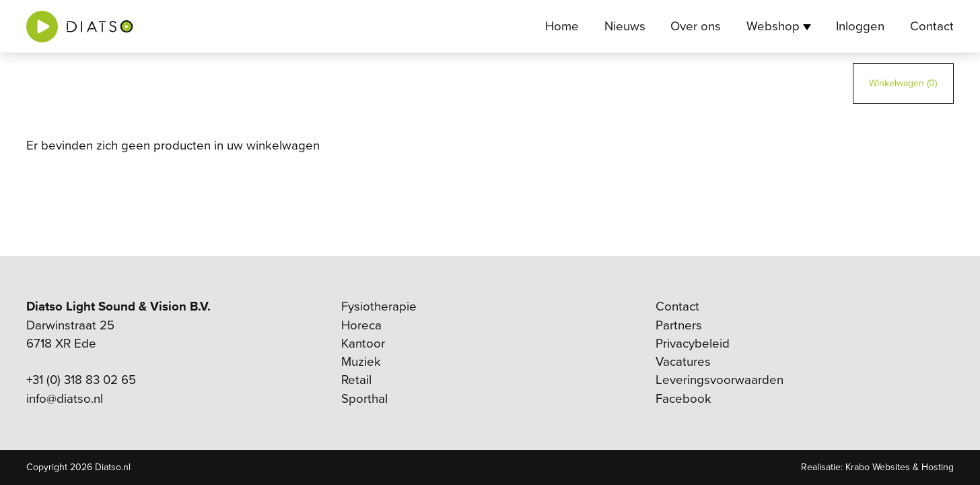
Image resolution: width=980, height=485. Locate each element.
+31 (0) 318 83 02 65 (81, 380)
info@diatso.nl (65, 399)
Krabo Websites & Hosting (900, 467)
